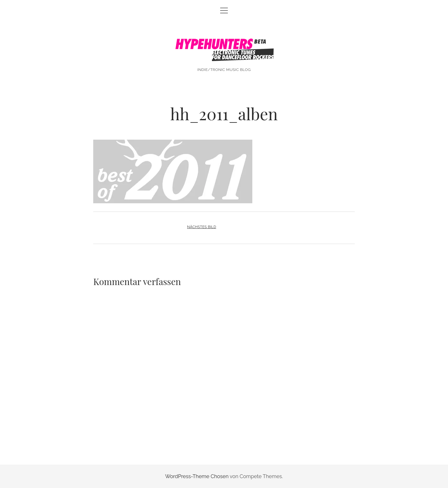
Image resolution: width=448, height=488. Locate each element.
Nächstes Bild (202, 227)
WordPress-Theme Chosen (197, 476)
